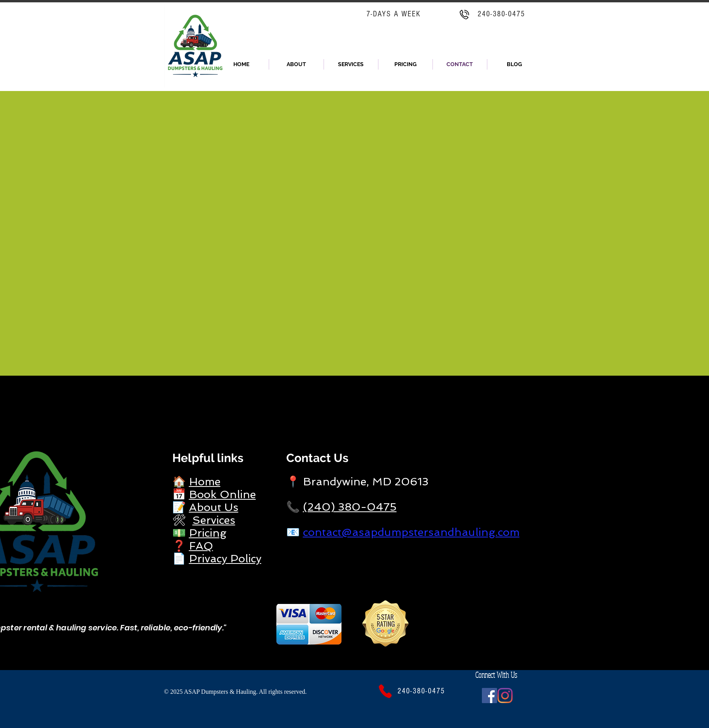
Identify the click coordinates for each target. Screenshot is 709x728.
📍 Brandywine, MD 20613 (357, 482)
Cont (300, 458)
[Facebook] (489, 696)
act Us (331, 458)
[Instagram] (505, 696)
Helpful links (208, 458)
